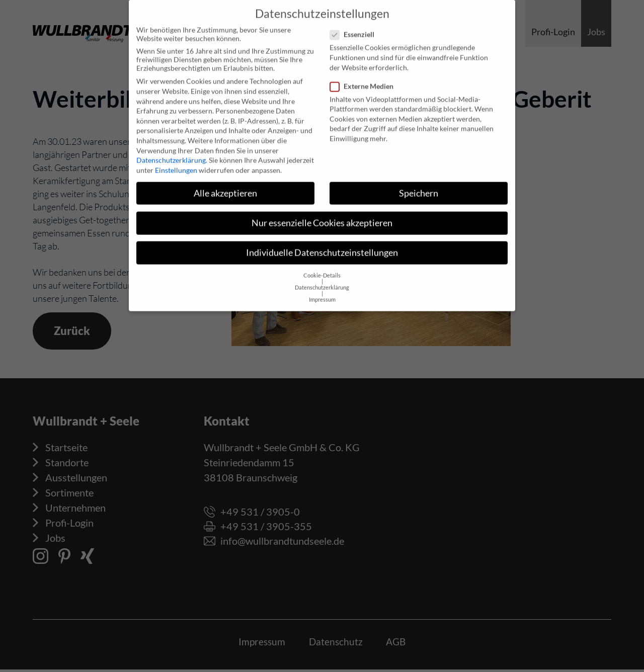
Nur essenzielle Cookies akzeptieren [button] (322, 216)
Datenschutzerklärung (171, 153)
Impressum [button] (322, 292)
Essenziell (355, 27)
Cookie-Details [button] (322, 268)
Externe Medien (365, 79)
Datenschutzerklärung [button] (322, 280)
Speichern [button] (419, 186)
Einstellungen (176, 163)
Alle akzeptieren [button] (225, 186)
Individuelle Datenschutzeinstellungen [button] (322, 245)
